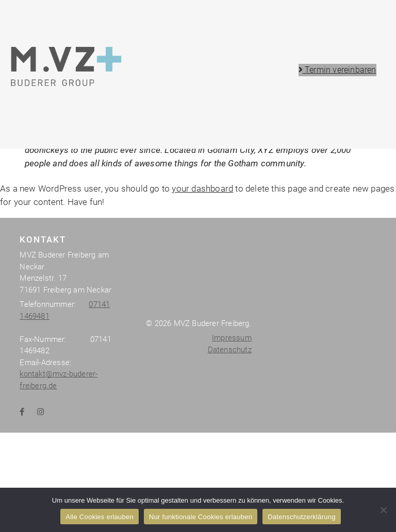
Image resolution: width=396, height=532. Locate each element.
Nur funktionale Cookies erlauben (201, 517)
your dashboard (202, 332)
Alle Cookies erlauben (100, 517)
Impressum (232, 481)
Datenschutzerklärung (301, 517)
